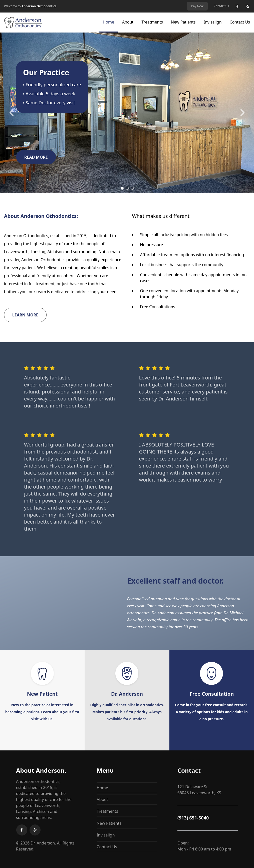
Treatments (152, 22)
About (128, 22)
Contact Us (221, 6)
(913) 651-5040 (193, 818)
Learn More (25, 315)
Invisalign (212, 22)
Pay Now (197, 6)
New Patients (183, 22)
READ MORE (36, 157)
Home (108, 22)
